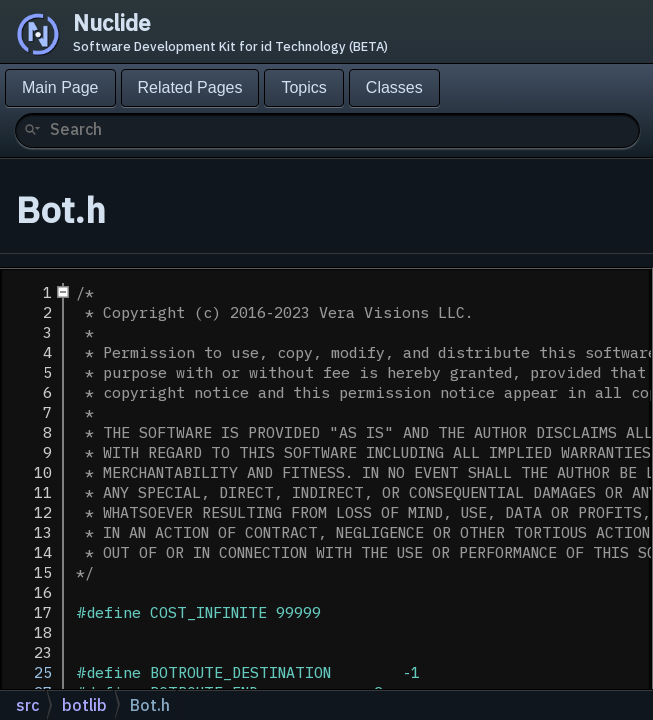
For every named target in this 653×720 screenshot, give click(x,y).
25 (29, 672)
